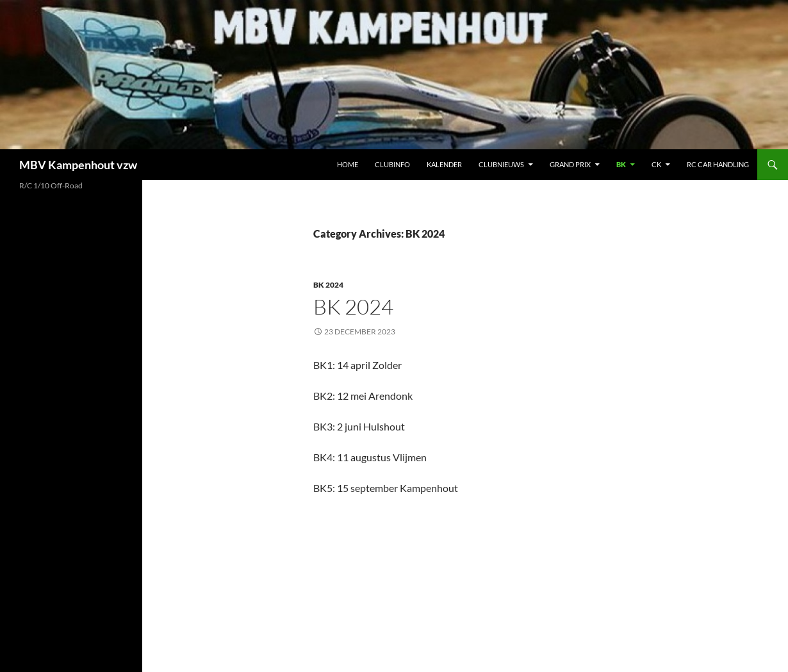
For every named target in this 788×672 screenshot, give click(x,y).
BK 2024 (328, 285)
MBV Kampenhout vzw (78, 165)
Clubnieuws (501, 164)
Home (348, 164)
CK (656, 164)
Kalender (444, 164)
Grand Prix (570, 164)
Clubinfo (392, 164)
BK (621, 164)
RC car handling (718, 164)
